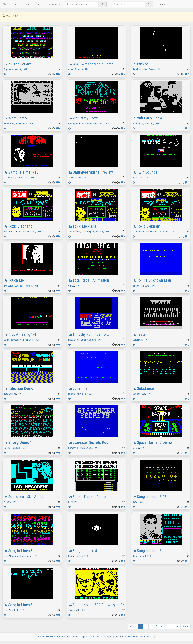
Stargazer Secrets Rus (90, 442)
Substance (145, 388)
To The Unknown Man (154, 280)
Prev (133, 626)
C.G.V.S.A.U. (9, 178)
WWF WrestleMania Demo (93, 64)
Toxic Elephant (20, 226)
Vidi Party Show (85, 118)
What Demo (17, 118)
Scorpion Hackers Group (92, 124)
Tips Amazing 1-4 (22, 334)
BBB (5, 4)
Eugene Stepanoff (12, 69)
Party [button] (39, 4)
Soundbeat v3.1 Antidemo (29, 497)
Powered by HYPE (47, 637)
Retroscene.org (148, 637)
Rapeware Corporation (21, 556)
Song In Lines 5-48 (152, 497)
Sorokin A (137, 340)
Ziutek (76, 340)
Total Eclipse (23, 232)
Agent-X (8, 502)
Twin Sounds (147, 172)
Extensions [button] (54, 4)
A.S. (33, 232)
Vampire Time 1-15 (23, 172)
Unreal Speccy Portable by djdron (73, 637)
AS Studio (165, 232)
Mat (70, 340)
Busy (135, 502)
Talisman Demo (21, 388)
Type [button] (16, 4)
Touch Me (16, 280)
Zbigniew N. (74, 610)
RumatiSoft (138, 178)
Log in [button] (161, 4)
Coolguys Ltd (139, 394)
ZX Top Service (20, 64)
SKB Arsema (22, 178)
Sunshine (80, 388)
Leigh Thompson (12, 340)
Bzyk (70, 502)
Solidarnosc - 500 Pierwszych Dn (99, 605)
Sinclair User (27, 340)
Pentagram (73, 124)
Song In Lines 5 (20, 551)
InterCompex (86, 448)
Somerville (73, 448)
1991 (25, 69)
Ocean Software (76, 69)
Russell (142, 556)
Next (185, 626)
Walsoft (99, 232)
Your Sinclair (10, 232)
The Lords (9, 286)
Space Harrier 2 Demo (154, 442)
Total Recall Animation (91, 280)
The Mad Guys (75, 178)
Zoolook (14, 610)
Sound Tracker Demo (89, 497)
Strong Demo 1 (20, 442)
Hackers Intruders (12, 448)
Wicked (143, 64)
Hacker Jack (21, 124)
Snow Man (9, 124)
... (146, 626)
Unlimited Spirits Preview (93, 172)
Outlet (71, 286)
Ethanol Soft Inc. (89, 340)
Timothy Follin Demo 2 (91, 334)
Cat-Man (153, 69)
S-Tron (136, 448)
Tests (141, 334)
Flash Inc (149, 124)
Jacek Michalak (140, 69)
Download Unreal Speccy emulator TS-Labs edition (114, 637)
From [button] (27, 4)
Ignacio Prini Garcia (142, 286)
